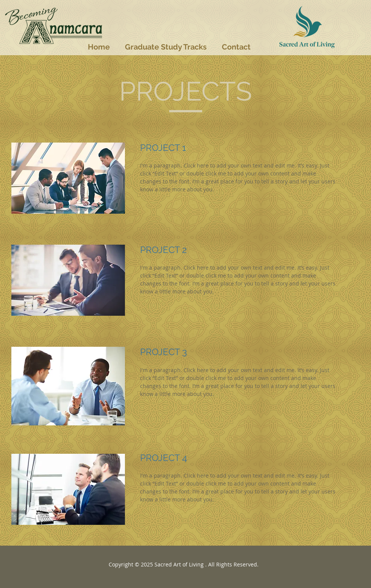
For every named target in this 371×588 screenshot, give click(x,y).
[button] (166, 47)
